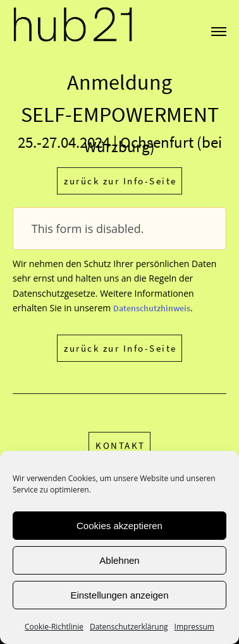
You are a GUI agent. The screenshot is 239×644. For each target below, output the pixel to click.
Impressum (194, 627)
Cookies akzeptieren (120, 526)
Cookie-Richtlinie (54, 627)
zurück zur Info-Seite (120, 181)
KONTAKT (120, 445)
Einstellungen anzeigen (119, 595)
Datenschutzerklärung (129, 627)
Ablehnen (119, 560)
